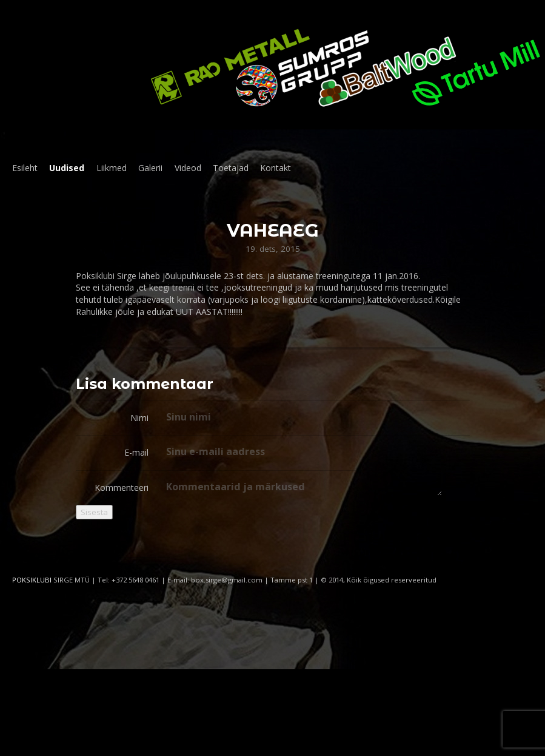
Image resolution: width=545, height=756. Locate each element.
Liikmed (112, 168)
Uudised (67, 168)
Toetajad (231, 168)
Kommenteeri (122, 488)
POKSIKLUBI (32, 580)
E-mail (136, 452)
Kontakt (276, 168)
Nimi (139, 418)
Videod (188, 168)
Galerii (150, 168)
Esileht (25, 168)
